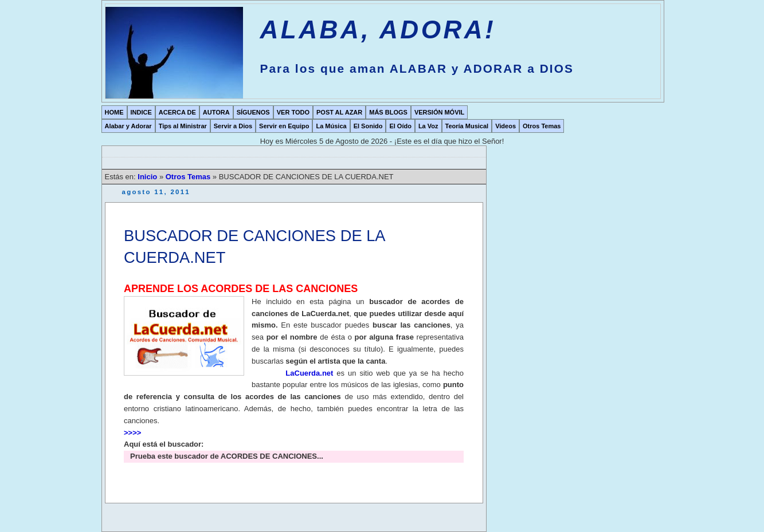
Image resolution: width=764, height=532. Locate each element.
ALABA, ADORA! (378, 29)
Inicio (148, 177)
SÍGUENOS (253, 112)
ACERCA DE (177, 112)
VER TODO (293, 112)
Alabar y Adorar (128, 126)
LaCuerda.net (309, 373)
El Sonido (368, 126)
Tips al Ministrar (183, 126)
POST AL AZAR (339, 112)
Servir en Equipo (284, 126)
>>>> (132, 433)
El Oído (400, 126)
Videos (506, 126)
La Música (331, 126)
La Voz (428, 126)
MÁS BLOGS (388, 112)
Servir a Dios (233, 126)
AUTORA (216, 112)
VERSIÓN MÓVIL (439, 112)
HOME (114, 112)
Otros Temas (542, 126)
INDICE (141, 112)
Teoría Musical (467, 126)
